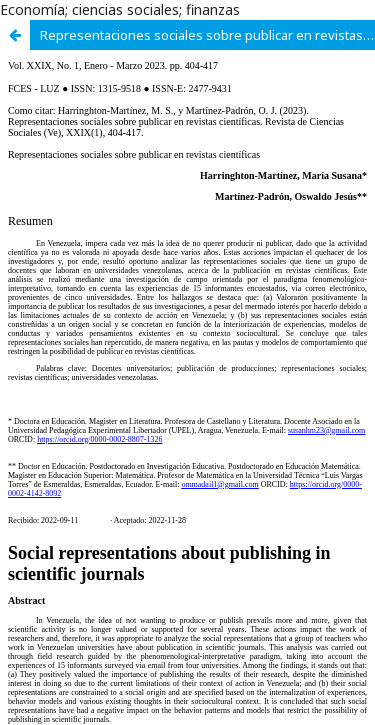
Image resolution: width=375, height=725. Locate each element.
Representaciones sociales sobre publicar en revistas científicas (207, 35)
